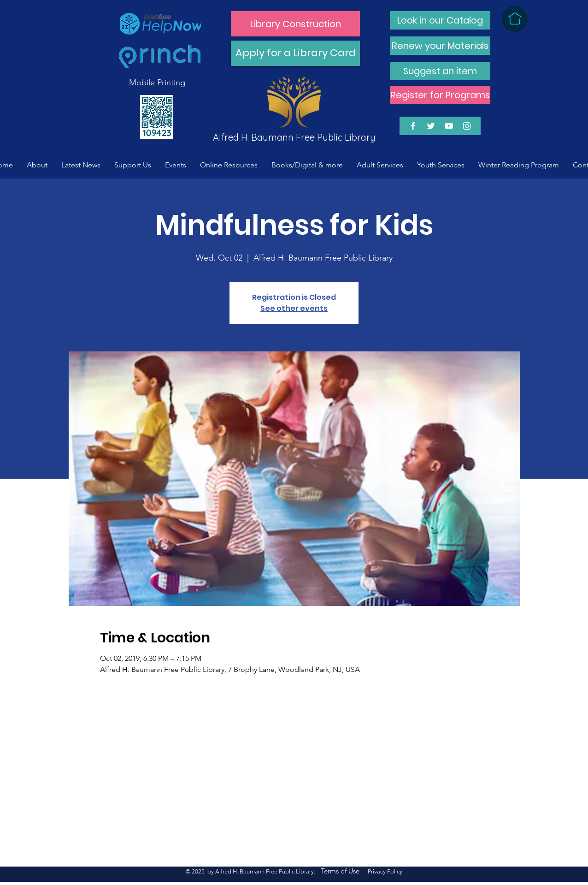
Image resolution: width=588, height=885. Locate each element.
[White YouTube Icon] (449, 126)
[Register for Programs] (440, 95)
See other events (294, 308)
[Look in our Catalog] (440, 20)
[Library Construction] (295, 24)
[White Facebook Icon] (413, 126)
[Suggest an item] (440, 71)
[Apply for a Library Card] (295, 53)
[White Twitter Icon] (431, 126)
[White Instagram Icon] (467, 126)
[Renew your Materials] (440, 46)
